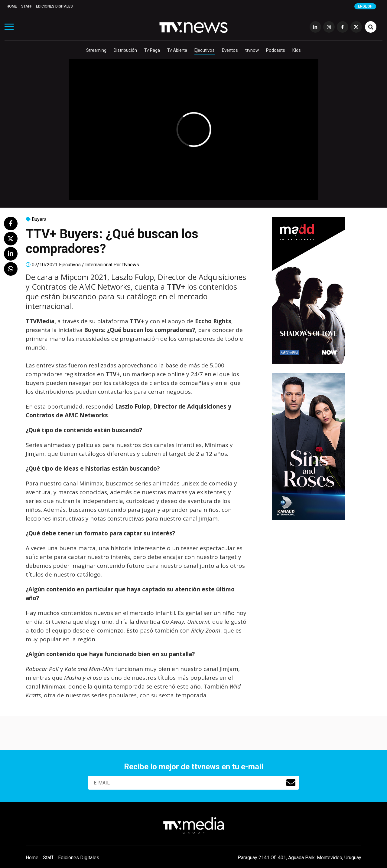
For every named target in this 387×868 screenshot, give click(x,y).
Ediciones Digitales (54, 6)
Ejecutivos (205, 50)
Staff (26, 6)
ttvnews (131, 265)
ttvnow (252, 50)
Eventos (230, 50)
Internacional (99, 265)
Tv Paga (152, 50)
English (365, 6)
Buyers (39, 219)
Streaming (96, 50)
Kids (297, 50)
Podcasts (276, 50)
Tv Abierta (177, 50)
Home (12, 6)
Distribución (125, 50)
